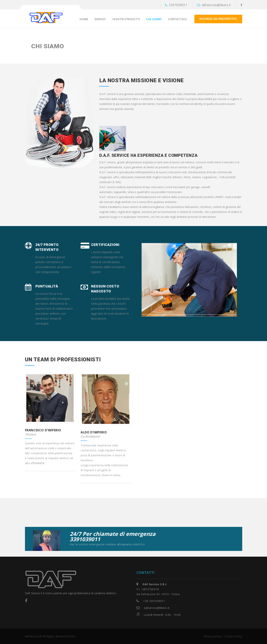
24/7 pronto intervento (47, 247)
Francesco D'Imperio (43, 430)
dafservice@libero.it (214, 5)
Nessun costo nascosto (105, 289)
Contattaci (177, 19)
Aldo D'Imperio (94, 432)
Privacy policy (213, 636)
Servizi (100, 19)
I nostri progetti (126, 19)
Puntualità (47, 286)
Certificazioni (105, 245)
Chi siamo (154, 19)
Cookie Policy (233, 636)
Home (84, 19)
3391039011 (176, 5)
